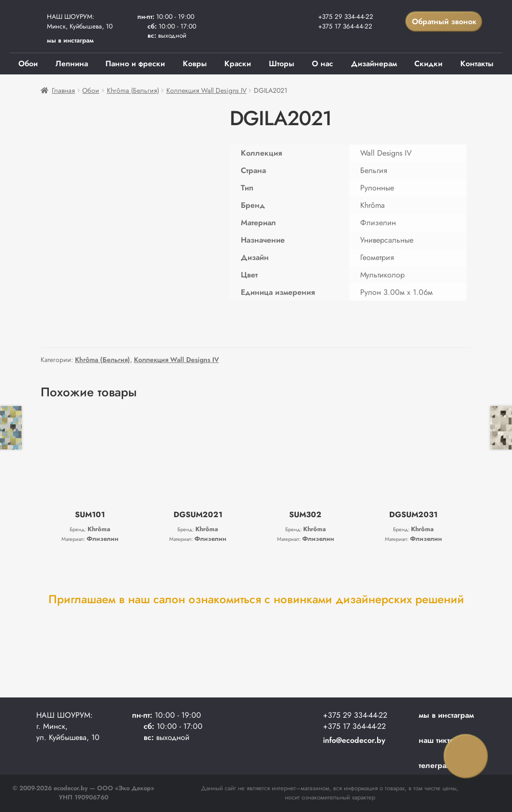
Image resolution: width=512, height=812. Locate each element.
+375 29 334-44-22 (346, 16)
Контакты (477, 64)
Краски (238, 64)
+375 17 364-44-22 (345, 26)
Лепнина (72, 64)
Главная (63, 90)
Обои (28, 64)
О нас (322, 64)
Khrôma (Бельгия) (133, 90)
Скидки (428, 64)
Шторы (282, 64)
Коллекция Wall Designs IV (206, 90)
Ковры (195, 64)
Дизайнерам (374, 64)
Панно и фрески (135, 64)
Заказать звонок (466, 756)
